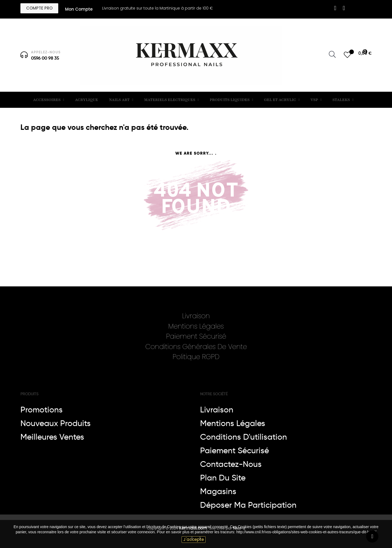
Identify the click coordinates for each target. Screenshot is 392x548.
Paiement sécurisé (235, 451)
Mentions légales (233, 423)
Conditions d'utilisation (244, 437)
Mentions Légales (196, 326)
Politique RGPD (196, 357)
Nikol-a (239, 528)
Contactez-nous (231, 464)
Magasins (218, 491)
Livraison (196, 316)
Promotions (42, 410)
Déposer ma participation (248, 505)
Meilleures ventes (52, 437)
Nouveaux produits (56, 423)
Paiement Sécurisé (196, 336)
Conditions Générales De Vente (196, 347)
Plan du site (223, 478)
